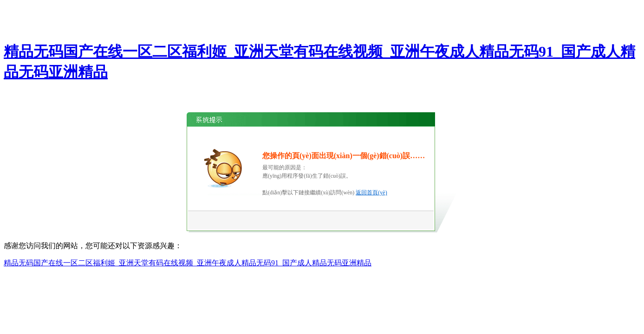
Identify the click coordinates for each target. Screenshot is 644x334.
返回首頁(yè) (371, 193)
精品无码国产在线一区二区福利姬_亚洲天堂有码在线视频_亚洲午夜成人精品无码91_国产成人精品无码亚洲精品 (188, 263)
